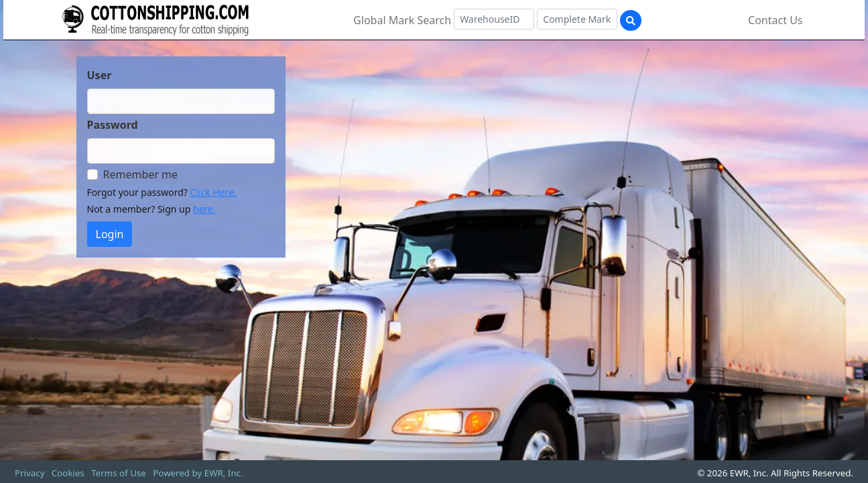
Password (113, 125)
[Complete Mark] (577, 19)
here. (204, 209)
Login (110, 234)
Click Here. (213, 192)
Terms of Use (119, 473)
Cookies (68, 473)
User (100, 75)
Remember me (141, 174)
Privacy (29, 473)
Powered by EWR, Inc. (198, 473)
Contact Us (775, 20)
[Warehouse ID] (494, 19)
